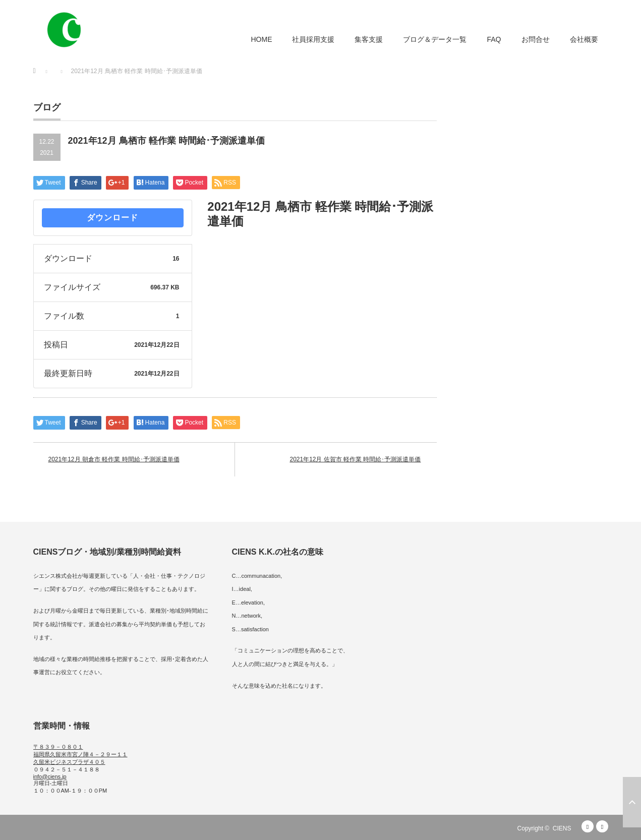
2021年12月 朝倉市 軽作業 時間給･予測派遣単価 (114, 459)
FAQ (494, 39)
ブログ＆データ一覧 (435, 39)
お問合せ (536, 39)
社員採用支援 (313, 39)
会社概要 (584, 39)
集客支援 (369, 39)
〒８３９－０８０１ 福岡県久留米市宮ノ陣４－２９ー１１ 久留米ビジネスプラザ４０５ (80, 754)
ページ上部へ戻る (632, 802)
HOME (261, 39)
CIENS (562, 828)
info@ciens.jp (50, 776)
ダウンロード (112, 218)
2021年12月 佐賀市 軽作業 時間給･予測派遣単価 (355, 459)
